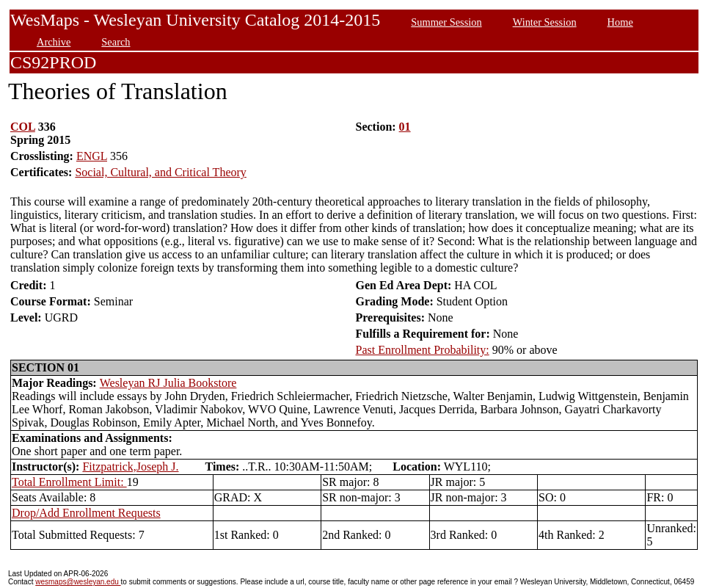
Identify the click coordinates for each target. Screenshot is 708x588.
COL (23, 127)
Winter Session (545, 22)
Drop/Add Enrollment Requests (86, 513)
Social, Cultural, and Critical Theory (160, 172)
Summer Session (446, 22)
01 (405, 127)
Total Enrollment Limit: (69, 482)
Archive (54, 42)
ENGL (92, 156)
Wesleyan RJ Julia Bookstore (168, 383)
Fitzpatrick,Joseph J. (130, 467)
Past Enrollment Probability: (423, 350)
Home (620, 22)
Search (116, 42)
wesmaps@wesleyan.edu (78, 582)
